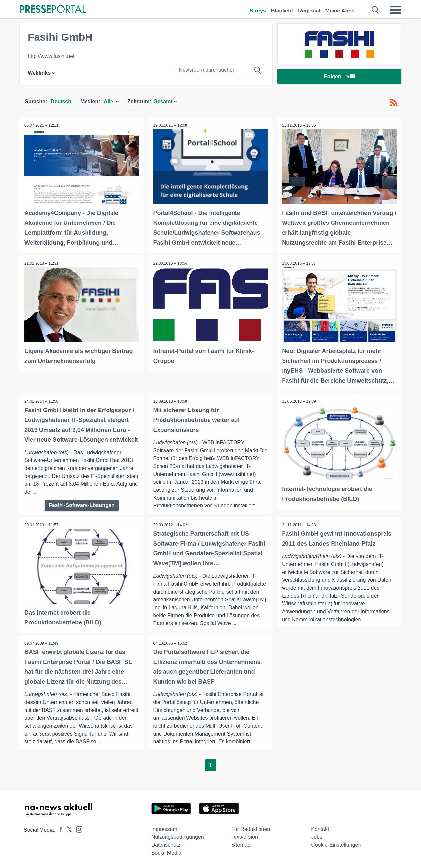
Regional (309, 11)
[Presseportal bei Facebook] (59, 829)
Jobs (317, 836)
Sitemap (241, 844)
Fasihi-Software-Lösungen (82, 505)
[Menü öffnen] (395, 10)
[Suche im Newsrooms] (220, 70)
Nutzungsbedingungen (178, 836)
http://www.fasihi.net (51, 56)
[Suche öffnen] (375, 10)
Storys (258, 11)
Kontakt (320, 828)
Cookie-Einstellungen (336, 844)
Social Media (166, 852)
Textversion (245, 836)
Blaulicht (282, 11)
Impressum (164, 828)
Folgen (339, 77)
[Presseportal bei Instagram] (77, 828)
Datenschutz (166, 844)
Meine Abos (340, 11)
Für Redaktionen (251, 828)
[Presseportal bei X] (67, 829)
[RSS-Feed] (394, 103)
